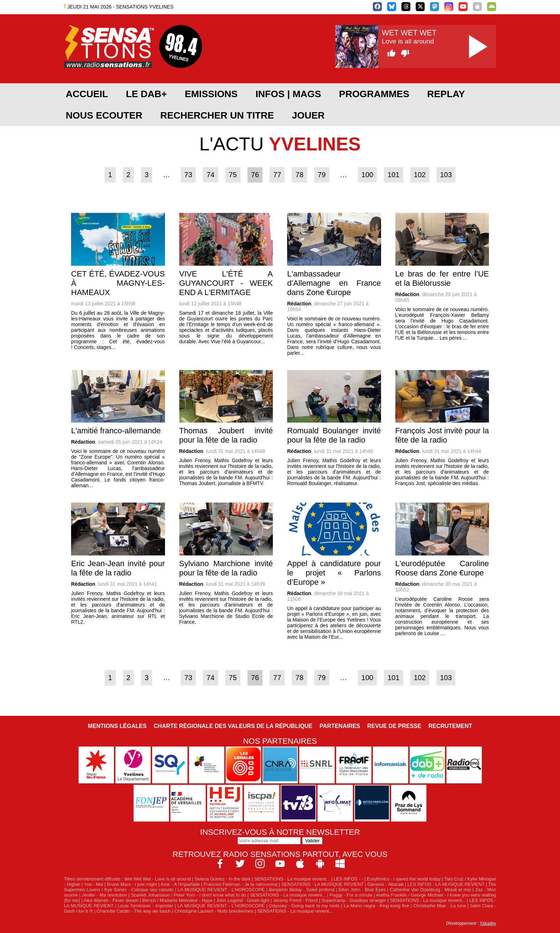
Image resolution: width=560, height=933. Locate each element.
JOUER (308, 115)
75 (233, 175)
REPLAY (446, 94)
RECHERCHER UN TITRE (217, 115)
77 (277, 175)
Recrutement (450, 726)
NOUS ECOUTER (104, 115)
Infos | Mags (288, 94)
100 (367, 175)
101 (393, 175)
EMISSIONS (211, 94)
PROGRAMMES (374, 94)
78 (299, 175)
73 (188, 175)
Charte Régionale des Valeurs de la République (233, 726)
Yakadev (488, 923)
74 (210, 175)
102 (420, 175)
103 (446, 175)
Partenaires (340, 726)
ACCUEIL (87, 94)
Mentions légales (117, 726)
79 (322, 175)
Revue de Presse (394, 726)
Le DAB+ (146, 94)
